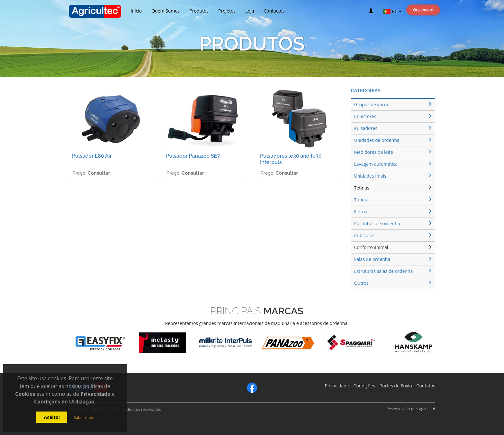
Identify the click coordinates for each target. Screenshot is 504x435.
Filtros (393, 212)
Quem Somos (166, 11)
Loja (250, 11)
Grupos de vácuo (393, 104)
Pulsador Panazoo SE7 (193, 156)
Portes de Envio (396, 386)
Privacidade (337, 386)
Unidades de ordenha (393, 140)
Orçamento (423, 10)
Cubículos (393, 235)
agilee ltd (427, 409)
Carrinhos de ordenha (393, 223)
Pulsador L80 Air (92, 156)
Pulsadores (393, 128)
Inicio (136, 11)
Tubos (393, 200)
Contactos (274, 11)
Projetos (227, 11)
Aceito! (52, 417)
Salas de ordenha (393, 259)
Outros (393, 283)
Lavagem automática (393, 164)
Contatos (426, 386)
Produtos (199, 11)
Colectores (393, 116)
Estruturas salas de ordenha (393, 271)
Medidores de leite (393, 152)
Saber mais (84, 417)
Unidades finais (393, 176)
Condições (364, 386)
